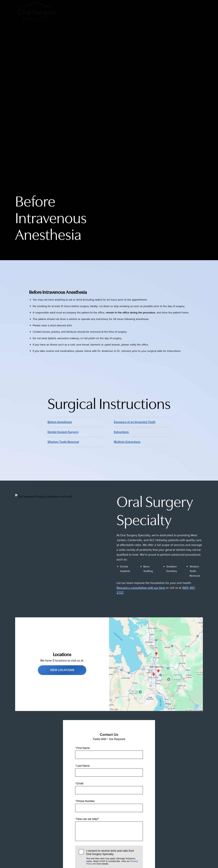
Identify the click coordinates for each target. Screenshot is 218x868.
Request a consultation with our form (141, 588)
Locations (156, 11)
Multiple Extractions (127, 442)
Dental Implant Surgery (63, 432)
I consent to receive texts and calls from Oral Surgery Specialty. (113, 857)
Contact (175, 11)
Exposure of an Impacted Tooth (135, 422)
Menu (194, 11)
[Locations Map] (156, 664)
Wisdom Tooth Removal (63, 442)
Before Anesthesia (60, 422)
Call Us (138, 11)
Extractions (121, 432)
